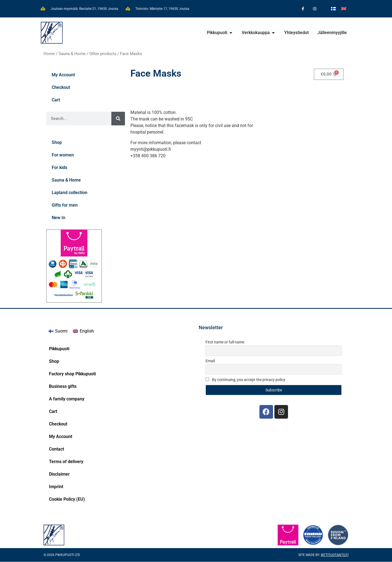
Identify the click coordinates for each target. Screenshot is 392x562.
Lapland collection (70, 193)
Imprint (56, 487)
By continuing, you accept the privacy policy (245, 380)
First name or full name (225, 343)
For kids (59, 168)
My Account (63, 75)
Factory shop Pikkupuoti (72, 374)
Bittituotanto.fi (335, 555)
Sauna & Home (72, 54)
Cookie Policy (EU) (67, 499)
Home (49, 54)
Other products (103, 54)
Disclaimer (59, 474)
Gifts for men (65, 206)
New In (59, 218)
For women (63, 155)
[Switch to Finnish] (333, 9)
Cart (56, 100)
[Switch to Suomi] (58, 332)
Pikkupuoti (59, 349)
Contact (56, 449)
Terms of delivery (66, 462)
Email (210, 361)
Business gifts (63, 387)
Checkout (61, 88)
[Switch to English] (344, 9)
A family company (67, 399)
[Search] (118, 119)
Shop (57, 143)
